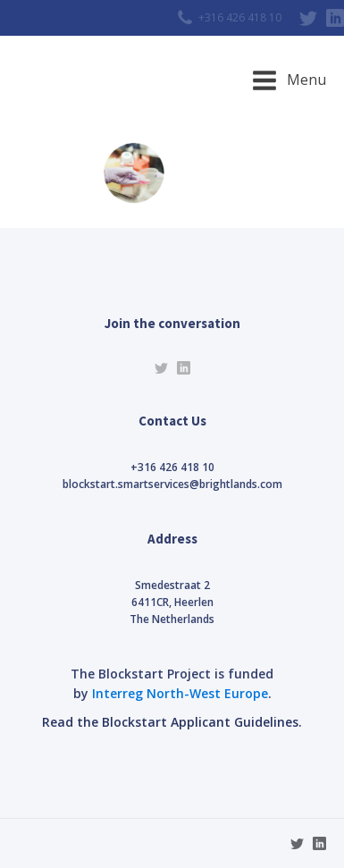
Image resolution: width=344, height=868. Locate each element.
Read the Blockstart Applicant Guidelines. (172, 722)
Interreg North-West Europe (180, 693)
